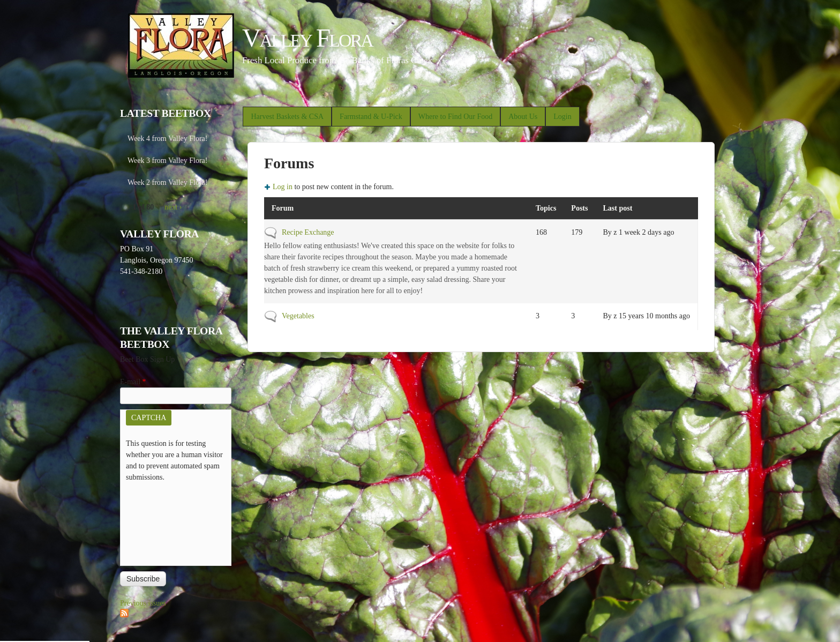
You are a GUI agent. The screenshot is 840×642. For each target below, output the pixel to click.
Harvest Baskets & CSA (287, 117)
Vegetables (298, 316)
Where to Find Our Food (455, 117)
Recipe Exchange (308, 232)
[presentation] (170, 521)
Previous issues (143, 603)
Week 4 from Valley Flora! (167, 139)
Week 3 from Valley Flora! (167, 160)
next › (173, 207)
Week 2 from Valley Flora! (167, 182)
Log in (283, 187)
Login (562, 117)
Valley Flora (307, 38)
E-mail (133, 382)
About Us (523, 117)
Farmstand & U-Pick (371, 117)
